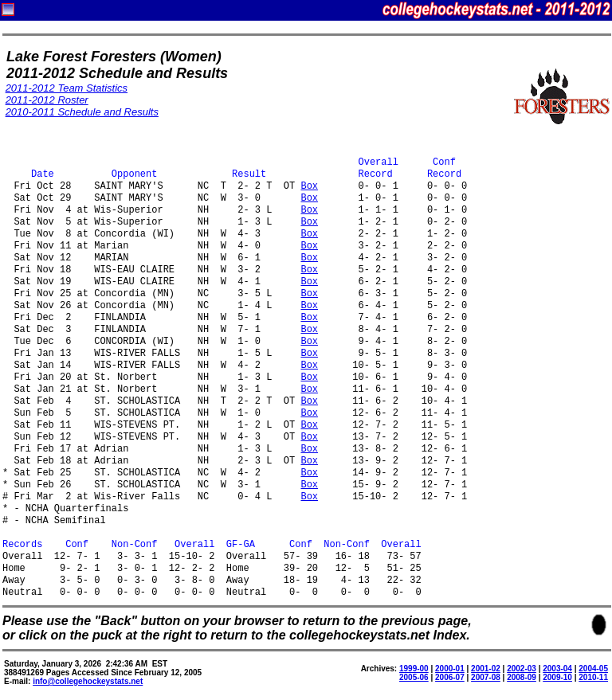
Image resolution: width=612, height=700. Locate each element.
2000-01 (450, 669)
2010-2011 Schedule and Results (82, 112)
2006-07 (450, 677)
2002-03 (522, 669)
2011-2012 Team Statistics (67, 88)
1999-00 (414, 669)
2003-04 (557, 669)
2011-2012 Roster (47, 100)
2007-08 (486, 677)
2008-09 (522, 677)
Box (309, 187)
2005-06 (414, 677)
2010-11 (593, 677)
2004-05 (593, 669)
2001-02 (486, 669)
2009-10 (557, 677)
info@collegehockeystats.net (88, 681)
